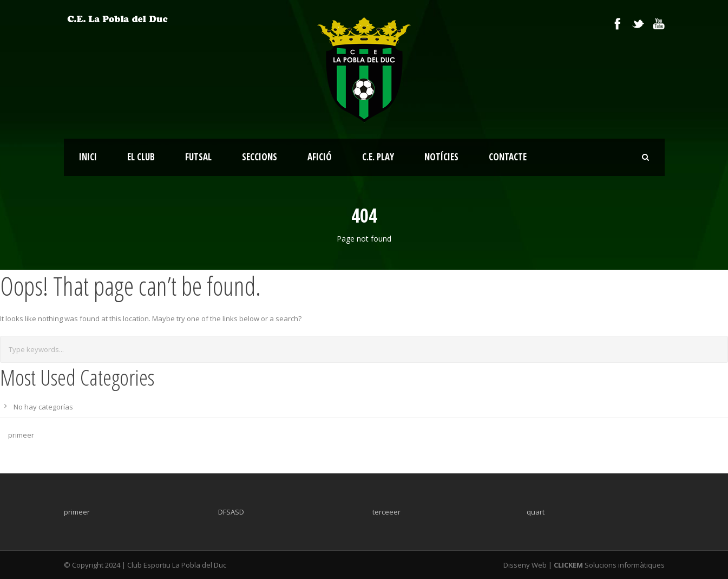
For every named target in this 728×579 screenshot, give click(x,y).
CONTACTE (508, 157)
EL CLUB (141, 157)
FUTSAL (198, 157)
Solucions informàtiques (608, 565)
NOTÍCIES (441, 157)
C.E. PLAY (378, 157)
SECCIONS (260, 157)
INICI (88, 157)
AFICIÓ (320, 157)
